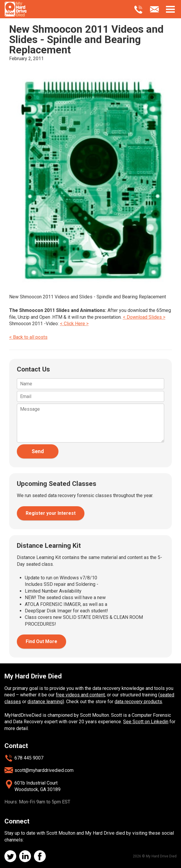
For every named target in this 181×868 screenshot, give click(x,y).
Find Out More (41, 641)
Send (38, 451)
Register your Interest (51, 513)
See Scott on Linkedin (146, 722)
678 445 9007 (29, 758)
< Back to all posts (28, 337)
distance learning (45, 702)
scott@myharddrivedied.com (44, 770)
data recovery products (138, 702)
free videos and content (80, 695)
